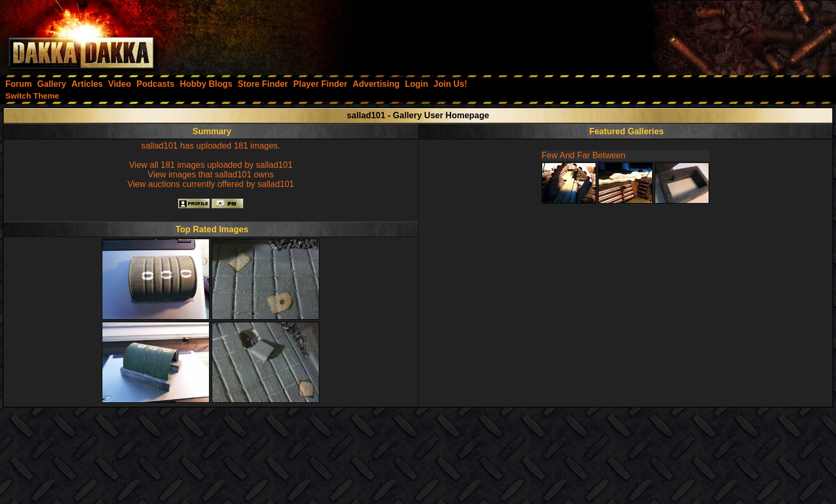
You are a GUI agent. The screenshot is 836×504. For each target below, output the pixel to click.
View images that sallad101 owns (211, 174)
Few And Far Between (584, 155)
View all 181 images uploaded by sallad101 (211, 165)
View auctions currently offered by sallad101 (211, 184)
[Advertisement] (693, 35)
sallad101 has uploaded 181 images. (211, 146)
